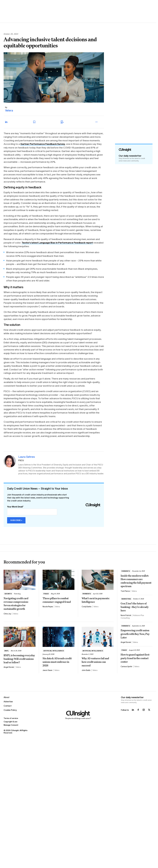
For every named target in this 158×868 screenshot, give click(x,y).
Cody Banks (87, 607)
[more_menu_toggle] (99, 122)
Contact (8, 706)
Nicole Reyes (48, 607)
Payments (87, 594)
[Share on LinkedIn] (9, 122)
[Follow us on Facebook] (138, 710)
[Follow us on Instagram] (144, 710)
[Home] (78, 715)
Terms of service (11, 718)
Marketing (126, 599)
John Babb (86, 670)
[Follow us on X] (149, 710)
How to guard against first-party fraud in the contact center (135, 658)
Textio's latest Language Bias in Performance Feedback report (57, 243)
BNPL (7, 651)
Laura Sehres (27, 457)
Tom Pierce (125, 591)
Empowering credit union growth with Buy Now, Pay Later (135, 634)
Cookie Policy (10, 710)
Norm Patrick (126, 615)
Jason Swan (47, 670)
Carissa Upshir (126, 667)
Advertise (8, 702)
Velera (9, 110)
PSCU (21, 460)
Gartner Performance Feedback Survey (43, 144)
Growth (8, 594)
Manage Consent (11, 725)
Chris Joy (7, 614)
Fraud (46, 594)
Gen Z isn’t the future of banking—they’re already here (135, 607)
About (6, 697)
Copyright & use (10, 722)
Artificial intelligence (54, 651)
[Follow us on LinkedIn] (133, 710)
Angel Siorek (9, 667)
